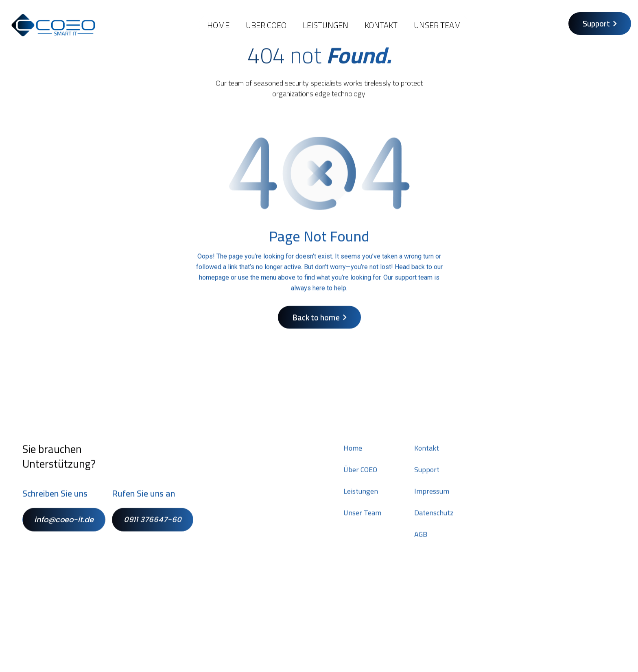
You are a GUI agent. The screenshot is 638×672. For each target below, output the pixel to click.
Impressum (432, 498)
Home (218, 25)
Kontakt (427, 455)
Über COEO (266, 25)
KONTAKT (381, 25)
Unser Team (437, 25)
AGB (421, 541)
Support (427, 477)
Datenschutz (434, 520)
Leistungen (326, 25)
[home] (53, 25)
